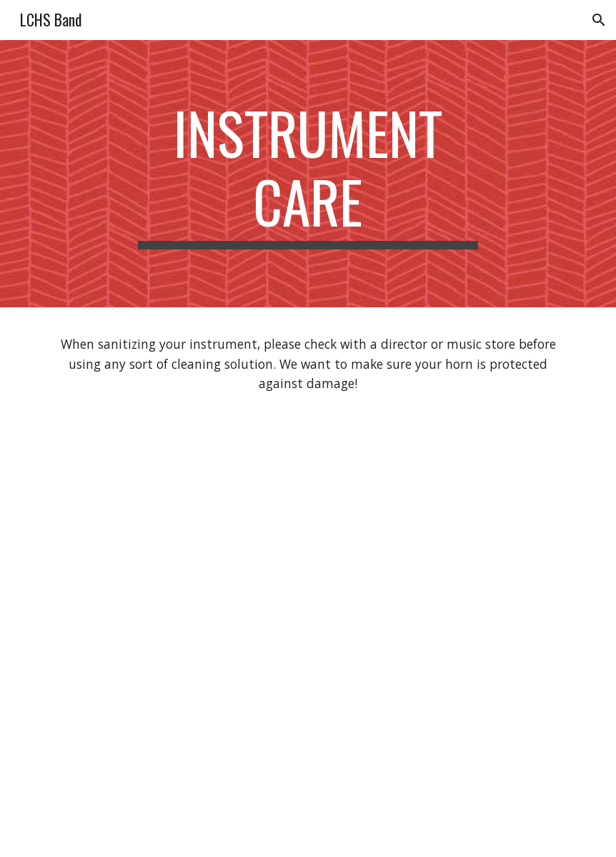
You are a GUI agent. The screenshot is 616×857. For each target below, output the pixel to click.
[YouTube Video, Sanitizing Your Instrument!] (308, 668)
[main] (308, 174)
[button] (599, 20)
